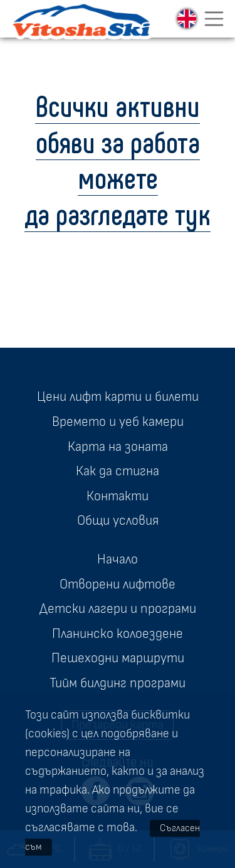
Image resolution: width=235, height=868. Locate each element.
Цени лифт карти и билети (118, 396)
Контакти (118, 496)
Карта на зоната (118, 447)
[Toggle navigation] (214, 19)
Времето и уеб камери (118, 421)
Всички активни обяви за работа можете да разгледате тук (118, 159)
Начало (118, 559)
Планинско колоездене (118, 633)
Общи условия (118, 520)
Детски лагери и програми (118, 608)
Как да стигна (118, 471)
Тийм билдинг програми (118, 683)
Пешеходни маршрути (118, 658)
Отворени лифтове (118, 584)
